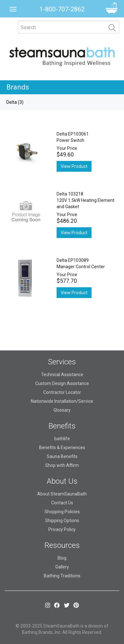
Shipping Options (62, 521)
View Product (74, 166)
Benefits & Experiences (62, 448)
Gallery (62, 567)
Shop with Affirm (62, 465)
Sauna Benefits (62, 456)
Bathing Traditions (62, 576)
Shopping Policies (62, 512)
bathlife (62, 439)
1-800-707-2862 (62, 9)
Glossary (62, 410)
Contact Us (62, 503)
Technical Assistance (62, 375)
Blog (62, 558)
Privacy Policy (62, 529)
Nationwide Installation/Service (62, 401)
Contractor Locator (62, 392)
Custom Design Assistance (62, 383)
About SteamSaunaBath (62, 494)
